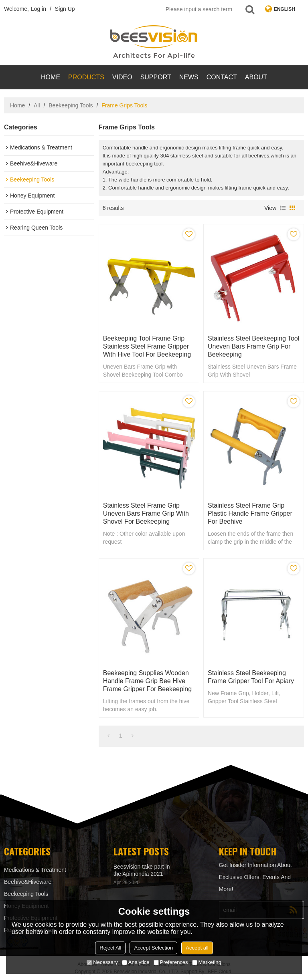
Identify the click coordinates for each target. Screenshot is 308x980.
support (156, 77)
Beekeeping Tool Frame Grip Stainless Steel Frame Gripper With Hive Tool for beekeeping (147, 346)
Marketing (207, 962)
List (283, 208)
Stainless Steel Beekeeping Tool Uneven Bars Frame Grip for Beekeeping (253, 346)
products (86, 77)
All (37, 105)
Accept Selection (153, 948)
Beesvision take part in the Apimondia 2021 (142, 870)
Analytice (136, 962)
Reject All (110, 948)
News (189, 77)
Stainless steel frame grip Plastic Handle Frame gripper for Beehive (250, 513)
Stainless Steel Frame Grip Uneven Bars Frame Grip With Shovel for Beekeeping (146, 513)
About (256, 77)
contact (222, 77)
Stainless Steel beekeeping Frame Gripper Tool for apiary (251, 677)
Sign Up (65, 9)
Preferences (171, 962)
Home (51, 77)
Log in (38, 9)
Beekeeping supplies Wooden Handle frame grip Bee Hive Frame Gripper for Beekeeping (147, 681)
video (122, 77)
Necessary (102, 962)
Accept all (197, 948)
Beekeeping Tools (71, 105)
